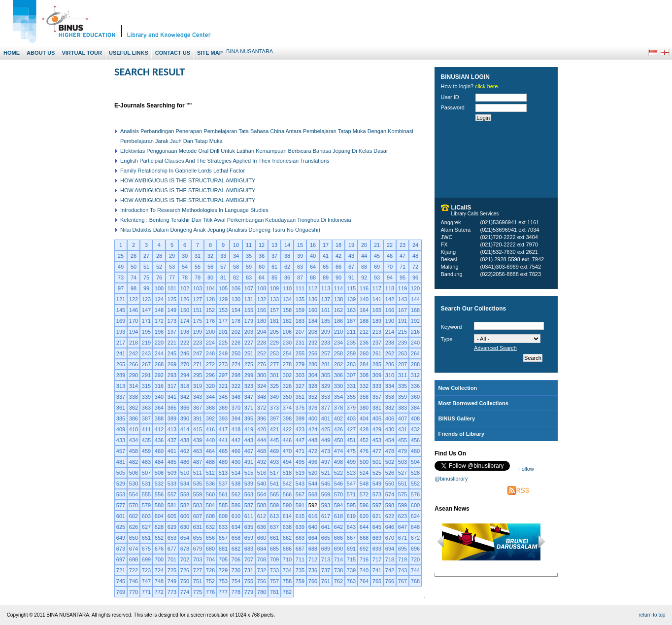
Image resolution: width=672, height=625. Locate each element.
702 (185, 559)
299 (249, 375)
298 (236, 375)
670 (390, 538)
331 (351, 386)
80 (210, 278)
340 (159, 397)
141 (377, 299)
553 (121, 494)
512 (210, 473)
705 (223, 559)
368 (210, 408)
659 (249, 538)
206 (287, 332)
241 (121, 353)
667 (351, 538)
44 (364, 256)
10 (236, 245)
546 (338, 484)
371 (249, 408)
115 (351, 288)
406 (390, 418)
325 (274, 386)
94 (390, 278)
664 (313, 538)
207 (300, 332)
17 (326, 245)
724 (159, 570)
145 (121, 310)
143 (403, 299)
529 (121, 484)
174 (185, 321)
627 (146, 527)
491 (249, 462)
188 (364, 321)
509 (172, 473)
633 (223, 527)
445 (274, 440)
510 (185, 473)
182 (287, 321)
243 (146, 353)
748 (159, 581)
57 (223, 267)
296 (210, 375)
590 (287, 505)
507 (146, 473)
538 (236, 484)
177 (223, 321)
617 (326, 516)
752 (210, 581)
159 (300, 310)
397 (274, 418)
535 (198, 484)
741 (377, 570)
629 (172, 527)
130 (236, 299)
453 (377, 440)
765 (377, 581)
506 (134, 473)
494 (287, 462)
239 (403, 343)
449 (326, 440)
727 (198, 570)
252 (262, 353)
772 (159, 592)
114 (338, 288)
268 (159, 364)
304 (313, 375)
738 (338, 570)
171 (146, 321)
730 (236, 570)
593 (326, 505)
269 (172, 364)
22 (390, 245)
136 (313, 299)
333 (377, 386)
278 (287, 364)
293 (172, 375)
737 (326, 570)
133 (274, 299)
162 (338, 310)
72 (415, 267)
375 (300, 408)
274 (236, 364)
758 (287, 581)
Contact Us (173, 53)
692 (364, 549)
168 (415, 310)
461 (172, 451)
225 (223, 343)
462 (185, 451)
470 (287, 451)
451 (351, 440)
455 (403, 440)
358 (390, 397)
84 (262, 278)
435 (146, 440)
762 (338, 581)
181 (274, 321)
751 (198, 581)
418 (236, 429)
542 (287, 484)
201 (223, 332)
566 (287, 494)
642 (338, 527)
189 (377, 321)
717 (377, 559)
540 (262, 484)
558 (185, 494)
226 (236, 343)
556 (159, 494)
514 (236, 473)
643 (351, 527)
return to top (652, 615)
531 (146, 484)
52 (159, 267)
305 (326, 375)
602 (134, 516)
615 (300, 516)
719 (403, 559)
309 (377, 375)
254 (287, 353)
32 (210, 256)
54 (185, 267)
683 (249, 549)
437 (172, 440)
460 (159, 451)
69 (377, 267)
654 (185, 538)
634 (236, 527)
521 (326, 473)
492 (262, 462)
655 (198, 538)
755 (249, 581)
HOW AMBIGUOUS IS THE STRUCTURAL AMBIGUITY (188, 180)
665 (326, 538)
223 (198, 343)
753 (223, 581)
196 (159, 332)
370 (236, 408)
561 (223, 494)
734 (287, 570)
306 (338, 375)
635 (249, 527)
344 (210, 397)
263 (403, 353)
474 (338, 451)
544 (313, 484)
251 (249, 353)
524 (364, 473)
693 (377, 549)
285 (377, 364)
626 (134, 527)
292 (159, 375)
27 (146, 256)
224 (210, 343)
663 (300, 538)
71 (403, 267)
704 (210, 559)
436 (159, 440)
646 (390, 527)
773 (172, 592)
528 (415, 473)
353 (326, 397)
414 (185, 429)
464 (210, 451)
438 (185, 440)
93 (377, 278)
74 (134, 278)
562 (236, 494)
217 (121, 343)
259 (351, 353)
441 (223, 440)
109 (274, 288)
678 (185, 549)
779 (249, 592)
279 (300, 364)
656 (210, 538)
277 (274, 364)
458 (134, 451)
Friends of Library (462, 434)
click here (486, 86)
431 (403, 429)
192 (415, 321)
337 (121, 397)
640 (313, 527)
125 (172, 299)
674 (134, 549)
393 (223, 418)
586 (236, 505)
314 (134, 386)
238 (390, 343)
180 (262, 321)
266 (134, 364)
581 (172, 505)
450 (338, 440)
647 (403, 527)
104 (210, 288)
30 (185, 256)
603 (146, 516)
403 (351, 418)
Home (12, 53)
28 (159, 256)
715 (351, 559)
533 (172, 484)
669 (377, 538)
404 (364, 418)
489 (223, 462)
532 (159, 484)
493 (274, 462)
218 (134, 343)
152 (210, 310)
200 (210, 332)
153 (223, 310)
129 (223, 299)
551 (403, 484)
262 (390, 353)
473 (326, 451)
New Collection (458, 388)
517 (274, 473)
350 (287, 397)
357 (377, 397)
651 (146, 538)
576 (415, 494)
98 (134, 288)
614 (287, 516)
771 (146, 592)
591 (300, 505)
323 (249, 386)
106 (236, 288)
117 (377, 288)
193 (121, 332)
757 (274, 581)
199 (198, 332)
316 (159, 386)
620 (364, 516)
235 (351, 343)
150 (185, 310)
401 (326, 418)
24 (415, 245)
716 (364, 559)
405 (377, 418)
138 (338, 299)
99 (146, 288)
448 (313, 440)
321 (223, 386)
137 (326, 299)
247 (198, 353)
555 (146, 494)
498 (338, 462)
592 (313, 505)
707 (249, 559)
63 (300, 267)
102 (185, 288)
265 (121, 364)
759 (300, 581)
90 (338, 278)
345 (223, 397)
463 (198, 451)
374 (287, 408)
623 (403, 516)
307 (351, 375)
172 (159, 321)
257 (326, 353)
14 (287, 245)
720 (415, 559)
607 (198, 516)
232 (313, 343)
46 (390, 256)
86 (287, 278)
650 (134, 538)
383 (403, 408)
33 (223, 256)
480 (415, 451)
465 (223, 451)
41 (326, 256)
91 (351, 278)
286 (390, 364)
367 (198, 408)
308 (364, 375)
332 (364, 386)
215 (403, 332)
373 (274, 408)
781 (274, 592)
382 (390, 408)
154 (236, 310)
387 (146, 418)
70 (390, 267)
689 (326, 549)
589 (274, 505)
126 (185, 299)
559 (198, 494)
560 (210, 494)
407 (403, 418)
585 (223, 505)
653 (172, 538)
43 (351, 256)
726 (185, 570)
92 (364, 278)
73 (121, 278)
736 (313, 570)
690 (338, 549)
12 (262, 245)
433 (121, 440)
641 (326, 527)
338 (134, 397)
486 (185, 462)
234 (338, 343)
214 (390, 332)
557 (172, 494)
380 (364, 408)
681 (223, 549)
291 (146, 375)
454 (390, 440)
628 (159, 527)
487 (198, 462)
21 (377, 245)
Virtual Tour (82, 53)
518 (287, 473)
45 (377, 256)
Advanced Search (495, 348)
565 (274, 494)
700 (159, 559)
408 (415, 418)
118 (390, 288)
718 (390, 559)
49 (121, 267)
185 (326, 321)
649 (121, 538)
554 (134, 494)
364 (159, 408)
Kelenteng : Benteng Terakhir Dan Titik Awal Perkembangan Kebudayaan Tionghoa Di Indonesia (236, 220)
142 (390, 299)
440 (210, 440)
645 (377, 527)
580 (159, 505)
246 (185, 353)
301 (274, 375)
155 (249, 310)
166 (390, 310)
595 (351, 505)
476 (364, 451)
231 (300, 343)
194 (134, 332)
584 (210, 505)
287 (403, 364)
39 (300, 256)
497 (326, 462)
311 (403, 375)
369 (223, 408)
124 (159, 299)
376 (313, 408)
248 (210, 353)
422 (287, 429)
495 (300, 462)
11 (249, 245)
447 (300, 440)
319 (198, 386)
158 (287, 310)
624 (415, 516)
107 (249, 288)
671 (403, 538)
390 (185, 418)
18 (338, 245)
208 (313, 332)
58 (236, 267)
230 (287, 343)
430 (390, 429)
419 (249, 429)
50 (134, 267)
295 (198, 375)
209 (326, 332)
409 (121, 429)
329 (326, 386)
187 (351, 321)
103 (198, 288)
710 (287, 559)
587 (249, 505)
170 (134, 321)
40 (313, 256)
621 (377, 516)
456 (415, 440)
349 (274, 397)
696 (415, 549)
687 (300, 549)
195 (146, 332)
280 (313, 364)
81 (223, 278)
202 (236, 332)
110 (287, 288)
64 (313, 267)
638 (287, 527)
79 (198, 278)
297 (223, 375)
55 (198, 267)
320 (210, 386)
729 (223, 570)
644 (364, 527)
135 (300, 299)
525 (377, 473)
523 (351, 473)
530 (134, 484)
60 (262, 267)
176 (210, 321)
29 (172, 256)
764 (364, 581)
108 (262, 288)
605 (172, 516)
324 (262, 386)
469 (274, 451)
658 (236, 538)
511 (198, 473)
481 (121, 462)
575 (403, 494)
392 (210, 418)
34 (236, 256)
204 (262, 332)
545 (326, 484)
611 (249, 516)
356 (364, 397)
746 (134, 581)
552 (415, 484)
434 (134, 440)
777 (223, 592)
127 (198, 299)
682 (236, 549)
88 (313, 278)
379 (351, 408)
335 (403, 386)
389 (172, 418)
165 (377, 310)
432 (415, 429)
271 (198, 364)
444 (262, 440)
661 (274, 538)
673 (121, 549)
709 (274, 559)
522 (338, 473)
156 (262, 310)
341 (172, 397)
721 (121, 570)
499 (351, 462)
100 (159, 288)
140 (364, 299)
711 (300, 559)
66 (338, 267)
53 (172, 267)
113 (326, 288)
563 (249, 494)
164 (364, 310)
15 (300, 245)
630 (185, 527)
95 (403, 278)
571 (351, 494)
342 (185, 397)
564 (262, 494)
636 (262, 527)
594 (338, 505)
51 (146, 267)
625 (121, 527)
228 (262, 343)
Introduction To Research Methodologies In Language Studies (194, 210)
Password (453, 107)
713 (326, 559)
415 (198, 429)
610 (236, 516)
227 (249, 343)
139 (351, 299)
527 (403, 473)
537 (223, 484)
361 (121, 408)
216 (415, 332)
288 (415, 364)
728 (210, 570)
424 (313, 429)
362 (134, 408)
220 (159, 343)
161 (326, 310)
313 (121, 386)
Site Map (210, 53)
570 (338, 494)
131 (249, 299)
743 (403, 570)
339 (146, 397)
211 (351, 332)
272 (210, 364)
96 (415, 278)
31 (198, 256)
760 (313, 581)
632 (210, 527)
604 (159, 516)
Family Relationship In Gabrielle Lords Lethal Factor (183, 171)
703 (198, 559)
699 (146, 559)
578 (134, 505)
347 (249, 397)
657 (223, 538)
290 (134, 375)
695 (403, 549)
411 (146, 429)
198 (185, 332)
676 (159, 549)
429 (377, 429)
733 (274, 570)
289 (121, 375)
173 (172, 321)
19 (351, 245)
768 (415, 581)
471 (300, 451)
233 (326, 343)
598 (390, 505)
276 (262, 364)
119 (403, 288)
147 (146, 310)
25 (121, 256)
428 (364, 429)
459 (146, 451)
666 (338, 538)
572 (364, 494)
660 (262, 538)
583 (198, 505)
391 (198, 418)
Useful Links (129, 53)
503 (403, 462)
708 (262, 559)
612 (262, 516)
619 (351, 516)
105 (223, 288)
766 (390, 581)
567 (300, 494)
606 (185, 516)
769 (121, 592)
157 (274, 310)
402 (338, 418)
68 (364, 267)
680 (210, 549)
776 (210, 592)
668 (364, 538)
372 (262, 408)
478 (390, 451)
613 (274, 516)
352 (313, 397)
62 (287, 267)
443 (249, 440)
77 (172, 278)
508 (159, 473)
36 (262, 256)
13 (274, 245)
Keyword (452, 327)
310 (390, 375)
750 (185, 581)
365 (172, 408)
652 (159, 538)
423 (300, 429)
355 (351, 397)
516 (262, 473)
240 (415, 343)
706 (236, 559)
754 (236, 581)
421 (274, 429)
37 (274, 256)
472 (313, 451)
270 (185, 364)
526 (390, 473)
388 (159, 418)
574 (390, 494)
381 (377, 408)
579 (146, 505)
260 (364, 353)
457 (121, 451)
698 (134, 559)
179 (249, 321)
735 (300, 570)
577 (121, 505)
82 (236, 278)
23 (403, 245)
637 (274, 527)
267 (146, 364)
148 (159, 310)
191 (403, 321)
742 (390, 570)
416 (210, 429)
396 (262, 418)
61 (274, 267)
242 (134, 353)
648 (415, 527)
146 (134, 310)
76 (159, 278)
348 (262, 397)
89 (326, 278)
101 (172, 288)
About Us (41, 53)
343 (198, 397)
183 (300, 321)
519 (300, 473)
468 (262, 451)
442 (236, 440)
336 (415, 386)
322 (236, 386)
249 (223, 353)
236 (364, 343)
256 (313, 353)
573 (377, 494)
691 (351, 549)
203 (249, 332)
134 (287, 299)
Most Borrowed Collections (473, 403)
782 (287, 592)
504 (415, 462)
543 (300, 484)
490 (236, 462)
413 (172, 429)
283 (351, 364)
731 (249, 570)
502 (390, 462)
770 (134, 592)
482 (134, 462)
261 (377, 353)
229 (274, 343)
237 (377, 343)
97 (121, 288)
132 (262, 299)
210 (338, 332)
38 (287, 256)
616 (313, 516)
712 (313, 559)
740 (364, 570)
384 (415, 408)
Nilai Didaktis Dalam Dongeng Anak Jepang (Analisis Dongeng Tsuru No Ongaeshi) (220, 230)
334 (390, 386)
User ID (450, 97)
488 (210, 462)
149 (172, 310)
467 (249, 451)
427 (351, 429)
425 (326, 429)
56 (210, 267)
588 (262, 505)
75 (146, 278)
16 (313, 245)
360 (415, 397)
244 (159, 353)
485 (172, 462)
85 (274, 278)
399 (300, 418)
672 (415, 538)
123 (146, 299)
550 (390, 484)
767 (403, 581)
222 (185, 343)
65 (326, 267)
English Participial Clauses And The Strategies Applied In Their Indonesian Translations (225, 161)
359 (403, 397)
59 (249, 267)
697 (121, 559)
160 (313, 310)
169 (121, 321)
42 (338, 256)
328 (313, 386)
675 (146, 549)
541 (274, 484)
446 (287, 440)
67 (351, 267)
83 (249, 278)
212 (364, 332)
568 (313, 494)
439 (198, 440)
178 (236, 321)
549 (377, 484)
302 (287, 375)
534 (185, 484)
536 (210, 484)
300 (262, 375)
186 (338, 321)
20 (364, 245)
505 (121, 473)
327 (300, 386)
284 (364, 364)
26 (134, 256)
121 (121, 299)
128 (210, 299)
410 (134, 429)
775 (198, 592)
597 (377, 505)
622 (390, 516)
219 (146, 343)
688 (313, 549)
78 (185, 278)
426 (338, 429)
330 (338, 386)
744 (415, 570)
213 (377, 332)
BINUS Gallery (457, 418)
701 (172, 559)
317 (172, 386)
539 (249, 484)
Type (447, 339)
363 (146, 408)
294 (185, 375)
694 (390, 549)
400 (313, 418)
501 (377, 462)
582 (185, 505)
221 (172, 343)
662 (287, 538)
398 (287, 418)
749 (172, 581)
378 (338, 408)
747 (146, 581)
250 (236, 353)
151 (198, 310)
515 (249, 473)
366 (185, 408)
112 (313, 288)
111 (300, 288)
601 (121, 516)
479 (403, 451)
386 (134, 418)
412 (159, 429)
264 (415, 353)
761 (326, 581)
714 (338, 559)
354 (338, 397)
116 (364, 288)
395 (249, 418)
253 (274, 353)
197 (172, 332)
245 (172, 353)
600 (415, 505)
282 (338, 364)
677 (172, 549)
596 (364, 505)
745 (121, 581)
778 (236, 592)
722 (134, 570)
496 (313, 462)
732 (262, 570)
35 (249, 256)
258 (338, 353)
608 (210, 516)
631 (198, 527)
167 (403, 310)
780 (262, 592)
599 (403, 505)
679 (198, 549)
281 (326, 364)
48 (415, 256)
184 (313, 321)
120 (415, 288)
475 (351, 451)
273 (223, 364)
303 (300, 375)
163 (351, 310)
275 (249, 364)
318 (185, 386)
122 (134, 299)
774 (185, 592)
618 (338, 516)
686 (287, 549)
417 (223, 429)
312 (415, 375)
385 (121, 418)
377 (326, 408)
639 (300, 527)
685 (274, 549)
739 (351, 570)
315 (146, 386)
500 (364, 462)
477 (377, 451)
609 (223, 516)
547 (351, 484)
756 (262, 581)
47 (403, 256)
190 (390, 321)
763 (351, 581)
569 (326, 494)
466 (236, 451)
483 (146, 462)
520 (313, 473)
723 (146, 570)
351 (300, 397)
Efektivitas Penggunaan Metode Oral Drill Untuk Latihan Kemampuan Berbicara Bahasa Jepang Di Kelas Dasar (254, 151)
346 (236, 397)
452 (364, 440)
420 (262, 429)
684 (262, 549)
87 (300, 278)
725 (172, 570)
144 (415, 299)
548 (364, 484)
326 (287, 386)
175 (198, 321)
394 (236, 418)
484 (159, 462)
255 (300, 353)
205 (274, 332)
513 (223, 473)
